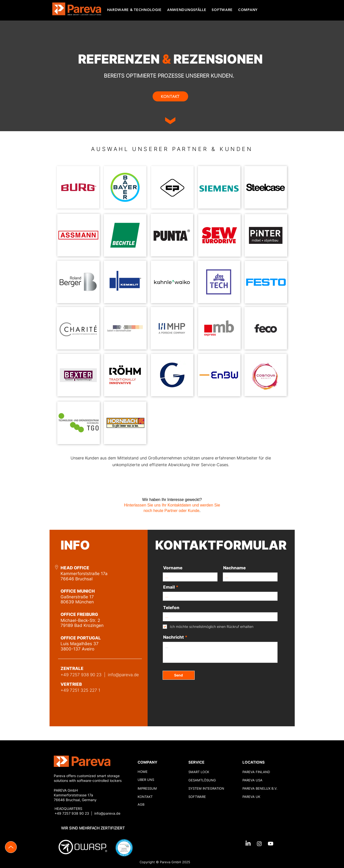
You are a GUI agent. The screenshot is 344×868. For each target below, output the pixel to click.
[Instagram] (259, 844)
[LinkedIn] (248, 844)
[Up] (11, 847)
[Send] (179, 675)
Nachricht (174, 637)
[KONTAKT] (170, 96)
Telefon (171, 608)
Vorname (173, 568)
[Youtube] (271, 844)
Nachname (234, 568)
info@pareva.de (123, 675)
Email (169, 587)
